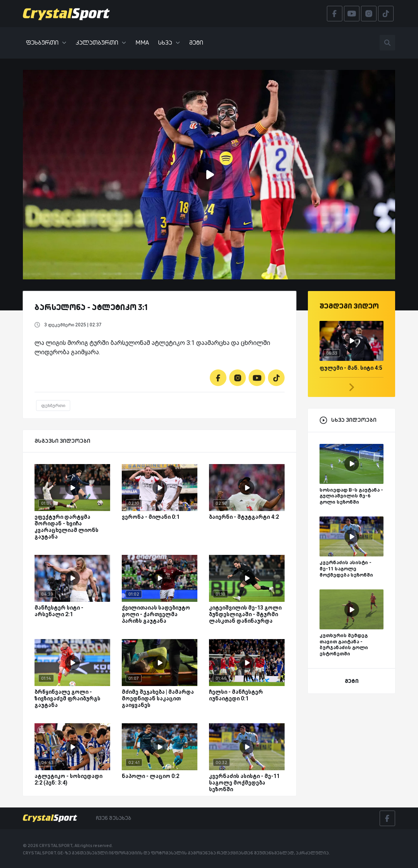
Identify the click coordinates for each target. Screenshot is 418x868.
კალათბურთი (101, 42)
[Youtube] (257, 378)
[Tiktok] (276, 378)
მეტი (196, 42)
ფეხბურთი (46, 42)
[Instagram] (237, 378)
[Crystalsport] (66, 14)
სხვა (169, 42)
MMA (142, 42)
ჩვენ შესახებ (113, 818)
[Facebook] (218, 378)
